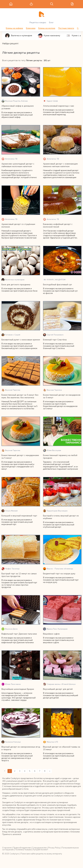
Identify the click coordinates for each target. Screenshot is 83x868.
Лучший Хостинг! (40, 850)
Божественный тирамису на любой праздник (60, 457)
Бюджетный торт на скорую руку (59, 574)
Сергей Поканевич (53, 335)
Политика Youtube (23, 850)
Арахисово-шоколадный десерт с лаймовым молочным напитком (18, 165)
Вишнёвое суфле (51, 634)
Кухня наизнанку (49, 36)
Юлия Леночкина (11, 684)
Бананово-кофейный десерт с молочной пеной (58, 226)
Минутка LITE (51, 742)
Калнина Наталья (11, 742)
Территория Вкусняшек (55, 511)
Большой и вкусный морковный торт (19, 516)
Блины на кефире (14, 28)
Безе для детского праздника (16, 285)
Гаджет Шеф (50, 101)
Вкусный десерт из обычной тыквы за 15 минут (62, 748)
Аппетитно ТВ (9, 159)
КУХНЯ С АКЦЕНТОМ (54, 280)
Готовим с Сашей (11, 335)
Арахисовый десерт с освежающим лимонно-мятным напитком (60, 165)
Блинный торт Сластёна (55, 340)
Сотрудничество (39, 848)
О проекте (7, 848)
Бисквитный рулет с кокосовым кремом (21, 340)
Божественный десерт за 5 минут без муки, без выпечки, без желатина (20, 396)
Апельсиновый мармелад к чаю (59, 106)
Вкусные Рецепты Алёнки (15, 101)
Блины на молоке (47, 28)
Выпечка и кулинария (19, 36)
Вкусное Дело (10, 629)
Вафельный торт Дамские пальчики (19, 634)
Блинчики (31, 28)
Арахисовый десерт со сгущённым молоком (18, 226)
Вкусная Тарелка (11, 390)
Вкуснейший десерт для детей (58, 689)
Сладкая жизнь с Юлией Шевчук (59, 684)
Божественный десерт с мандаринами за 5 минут (20, 457)
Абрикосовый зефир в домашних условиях (18, 107)
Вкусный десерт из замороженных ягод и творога (21, 748)
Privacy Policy (54, 848)
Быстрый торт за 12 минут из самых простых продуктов (19, 575)
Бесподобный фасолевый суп (57, 285)
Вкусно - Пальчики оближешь (58, 569)
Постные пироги (66, 28)
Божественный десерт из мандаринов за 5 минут (62, 396)
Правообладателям (22, 848)
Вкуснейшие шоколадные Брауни (18, 689)
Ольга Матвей (10, 511)
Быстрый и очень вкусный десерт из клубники (61, 517)
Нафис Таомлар (11, 569)
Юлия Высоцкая (52, 450)
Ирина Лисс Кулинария (55, 629)
